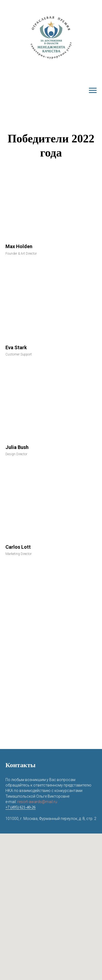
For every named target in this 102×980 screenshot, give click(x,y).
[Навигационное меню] (93, 90)
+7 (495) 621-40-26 (21, 807)
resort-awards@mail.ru (37, 802)
